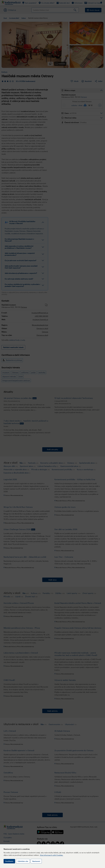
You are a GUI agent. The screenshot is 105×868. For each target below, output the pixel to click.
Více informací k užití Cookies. (52, 855)
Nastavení (36, 861)
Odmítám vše (23, 861)
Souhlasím (9, 861)
